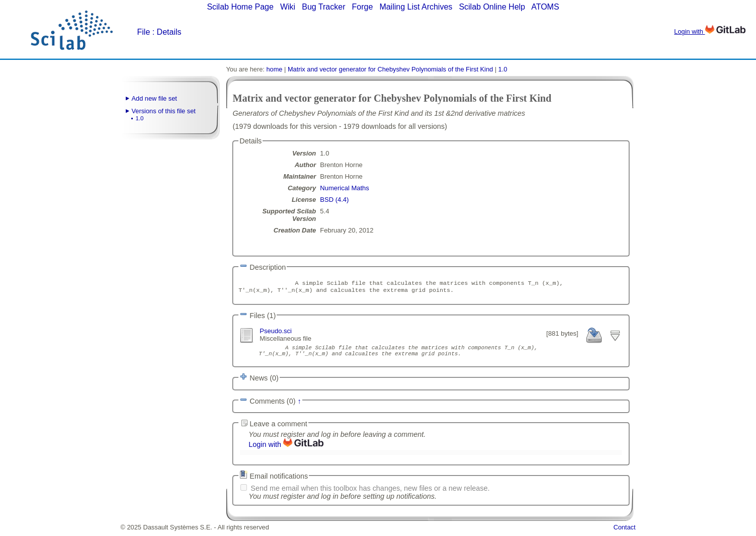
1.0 (140, 118)
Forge (363, 7)
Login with (709, 31)
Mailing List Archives (416, 7)
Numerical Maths (345, 188)
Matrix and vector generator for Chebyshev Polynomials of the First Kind (390, 69)
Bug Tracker (323, 7)
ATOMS (545, 7)
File (144, 32)
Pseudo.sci (276, 333)
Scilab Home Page (240, 7)
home (274, 69)
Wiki (288, 7)
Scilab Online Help (492, 7)
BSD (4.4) (334, 200)
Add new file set (154, 98)
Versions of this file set (164, 111)
